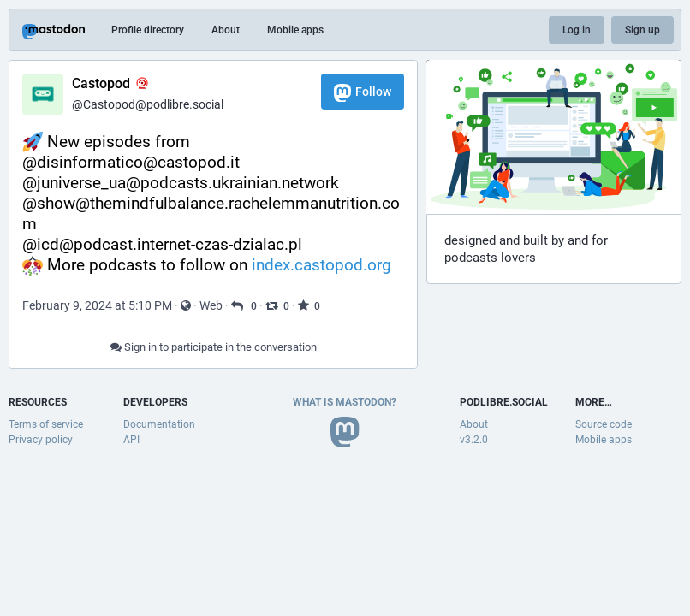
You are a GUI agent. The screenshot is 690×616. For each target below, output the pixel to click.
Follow (363, 93)
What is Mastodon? (345, 402)
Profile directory (148, 30)
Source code (604, 424)
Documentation (159, 424)
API (131, 440)
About (226, 30)
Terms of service (46, 424)
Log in (577, 30)
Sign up (642, 30)
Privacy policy (41, 440)
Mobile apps (295, 30)
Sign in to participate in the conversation (214, 347)
